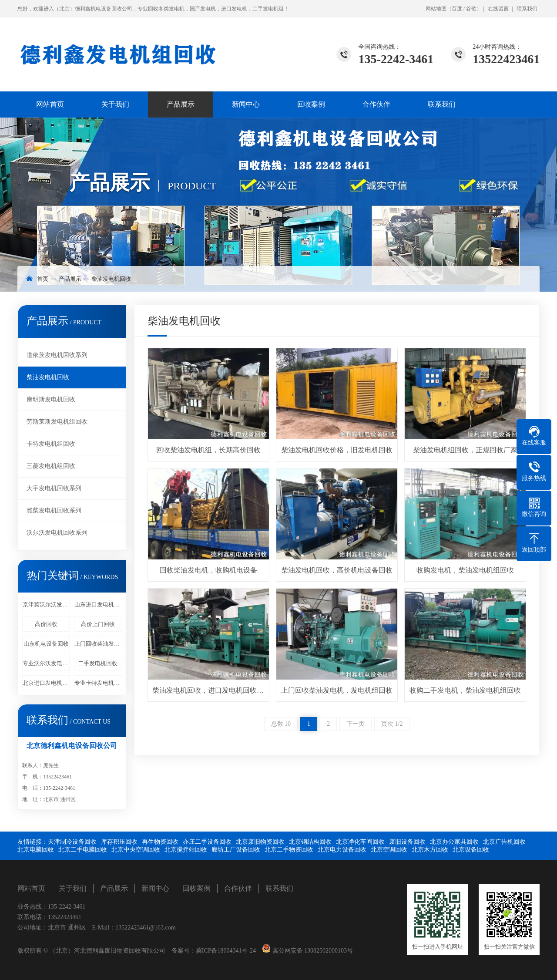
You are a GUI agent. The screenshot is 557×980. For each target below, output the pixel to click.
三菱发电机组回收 (51, 466)
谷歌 (471, 9)
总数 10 (281, 724)
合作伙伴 (376, 104)
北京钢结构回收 (310, 842)
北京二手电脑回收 (83, 850)
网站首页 (50, 104)
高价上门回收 (98, 624)
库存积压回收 (119, 842)
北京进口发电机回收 (46, 683)
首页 (43, 279)
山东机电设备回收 (46, 644)
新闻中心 (246, 104)
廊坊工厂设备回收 (236, 850)
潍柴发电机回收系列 (54, 510)
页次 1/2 (392, 724)
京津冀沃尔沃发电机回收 (46, 605)
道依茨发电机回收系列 (57, 355)
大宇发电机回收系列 (54, 488)
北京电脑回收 (36, 850)
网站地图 (436, 9)
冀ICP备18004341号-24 (226, 951)
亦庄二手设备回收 (207, 842)
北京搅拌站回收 (186, 850)
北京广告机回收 (504, 842)
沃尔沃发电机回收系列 (57, 533)
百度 (457, 9)
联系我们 (527, 9)
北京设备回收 (471, 850)
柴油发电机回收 (111, 279)
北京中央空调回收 (136, 850)
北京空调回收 (389, 850)
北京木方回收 (430, 850)
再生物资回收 (160, 842)
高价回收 (46, 624)
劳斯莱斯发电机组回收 (57, 422)
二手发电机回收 (98, 663)
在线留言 (498, 9)
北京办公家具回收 (454, 842)
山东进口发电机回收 (98, 605)
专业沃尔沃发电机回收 (46, 663)
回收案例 (311, 104)
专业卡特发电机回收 (98, 683)
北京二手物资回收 (289, 850)
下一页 (356, 724)
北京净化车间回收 (360, 842)
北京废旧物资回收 (260, 842)
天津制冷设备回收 (72, 842)
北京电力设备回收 (342, 850)
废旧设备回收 (407, 842)
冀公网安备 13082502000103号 (312, 951)
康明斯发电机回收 (51, 399)
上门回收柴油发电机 (98, 644)
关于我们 (115, 104)
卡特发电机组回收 (51, 444)
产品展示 (181, 104)
